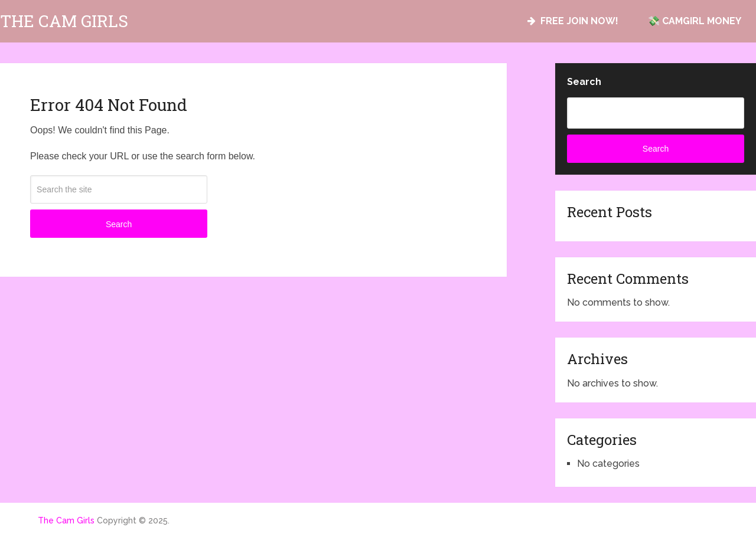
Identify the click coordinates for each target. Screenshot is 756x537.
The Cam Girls (64, 21)
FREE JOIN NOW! (573, 21)
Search (119, 224)
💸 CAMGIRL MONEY (695, 21)
